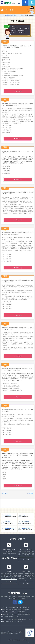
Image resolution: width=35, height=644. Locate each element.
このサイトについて (28, 619)
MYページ (4, 607)
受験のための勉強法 (24, 610)
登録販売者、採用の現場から (9, 610)
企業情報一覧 (26, 607)
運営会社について (6, 619)
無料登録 (32, 3)
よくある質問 (21, 612)
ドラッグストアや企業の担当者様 (21, 614)
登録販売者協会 (17, 619)
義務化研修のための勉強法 (9, 612)
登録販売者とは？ (6, 614)
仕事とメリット (19, 617)
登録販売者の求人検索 (15, 607)
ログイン (25, 3)
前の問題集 (4, 493)
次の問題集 (31, 493)
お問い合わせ (5, 622)
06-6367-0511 (9, 558)
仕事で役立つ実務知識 (7, 617)
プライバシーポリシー (16, 622)
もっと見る (26, 559)
